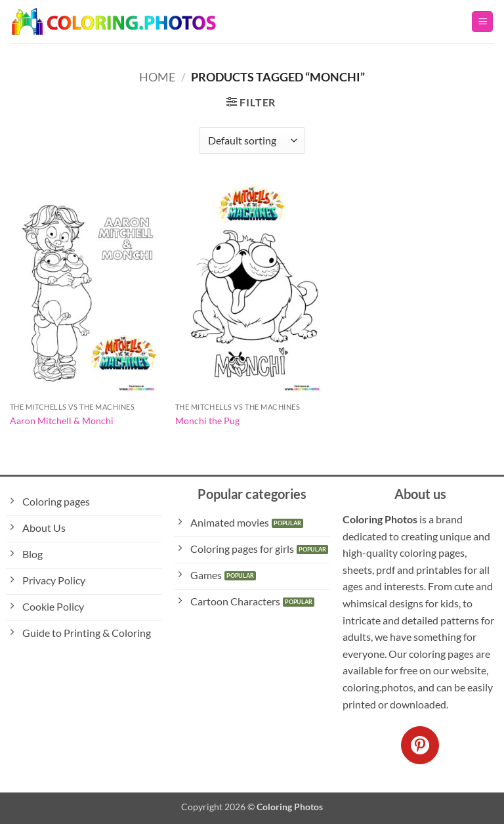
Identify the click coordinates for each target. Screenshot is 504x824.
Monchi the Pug (207, 421)
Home (157, 77)
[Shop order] (252, 141)
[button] (482, 22)
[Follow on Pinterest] (420, 745)
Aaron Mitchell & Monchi (62, 421)
